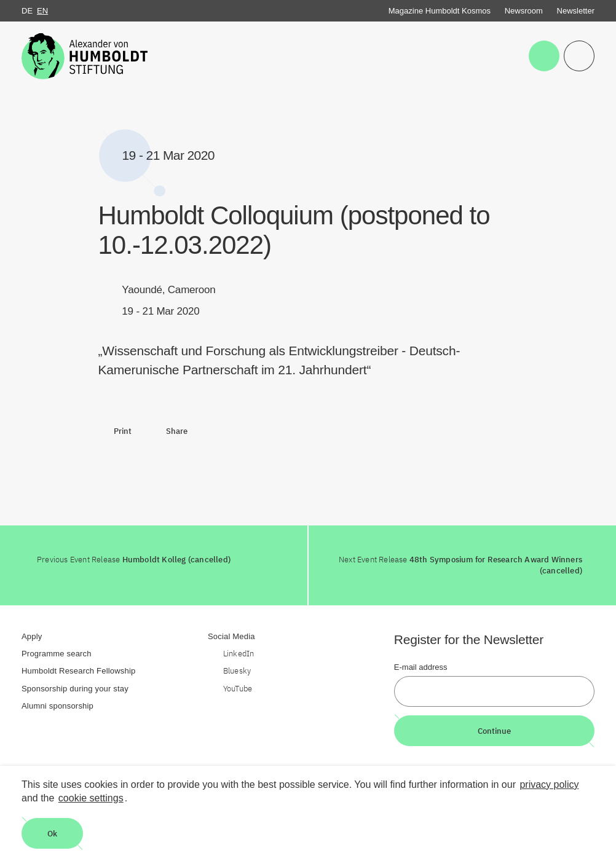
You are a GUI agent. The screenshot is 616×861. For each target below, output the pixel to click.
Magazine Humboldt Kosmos (440, 11)
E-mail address (421, 667)
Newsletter (576, 11)
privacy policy (549, 784)
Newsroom (524, 11)
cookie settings (91, 798)
